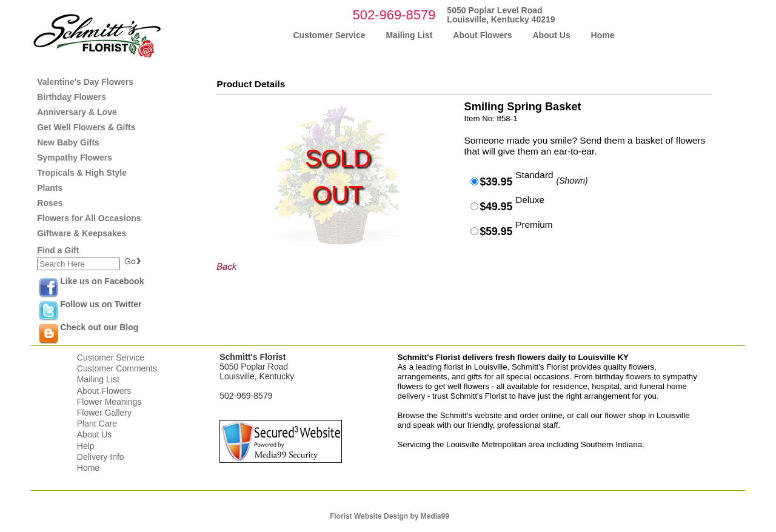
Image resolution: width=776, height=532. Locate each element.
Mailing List (98, 379)
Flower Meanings (109, 402)
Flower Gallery (104, 413)
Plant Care (97, 424)
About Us (95, 434)
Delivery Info (101, 457)
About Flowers (104, 391)
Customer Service (111, 357)
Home (88, 468)
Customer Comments (117, 368)
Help (86, 446)
